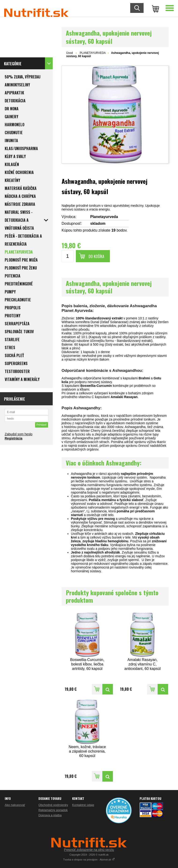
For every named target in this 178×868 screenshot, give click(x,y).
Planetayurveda (104, 217)
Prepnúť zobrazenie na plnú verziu (89, 850)
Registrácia (13, 438)
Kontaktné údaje (83, 805)
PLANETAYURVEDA (93, 53)
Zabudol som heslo (19, 434)
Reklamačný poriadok (53, 810)
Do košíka (96, 256)
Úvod (70, 53)
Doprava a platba (50, 815)
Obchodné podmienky (53, 805)
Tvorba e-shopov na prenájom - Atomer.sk (89, 860)
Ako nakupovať (15, 805)
